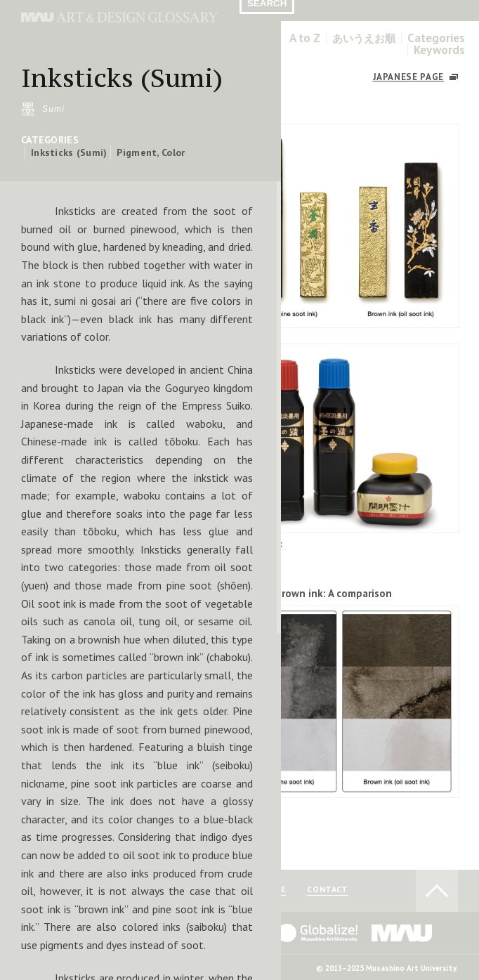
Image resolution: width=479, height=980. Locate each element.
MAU (402, 933)
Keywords (439, 50)
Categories (436, 38)
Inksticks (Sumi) (69, 152)
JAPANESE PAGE (408, 77)
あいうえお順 (364, 38)
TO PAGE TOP (437, 891)
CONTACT (327, 890)
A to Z (305, 38)
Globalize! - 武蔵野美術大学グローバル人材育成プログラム (308, 933)
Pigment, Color (151, 152)
